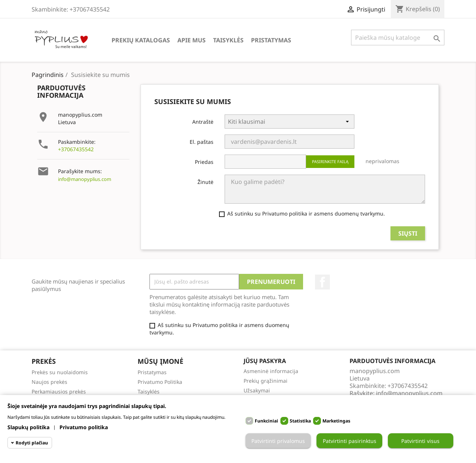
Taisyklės (228, 40)
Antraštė (203, 122)
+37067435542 (76, 149)
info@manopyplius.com (85, 179)
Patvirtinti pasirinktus (350, 441)
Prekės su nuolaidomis (60, 372)
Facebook (322, 282)
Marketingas (336, 421)
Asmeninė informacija (271, 371)
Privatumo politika (84, 427)
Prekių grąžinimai (266, 381)
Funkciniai (266, 421)
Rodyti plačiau (32, 443)
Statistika (300, 421)
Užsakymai (257, 390)
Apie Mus (192, 40)
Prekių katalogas (141, 40)
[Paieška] (398, 38)
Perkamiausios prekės (59, 391)
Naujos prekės (49, 382)
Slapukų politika (28, 427)
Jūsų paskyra (265, 361)
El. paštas (202, 142)
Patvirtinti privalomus (278, 441)
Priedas (204, 162)
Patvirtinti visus (420, 441)
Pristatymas (271, 40)
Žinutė (205, 182)
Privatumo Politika (160, 382)
